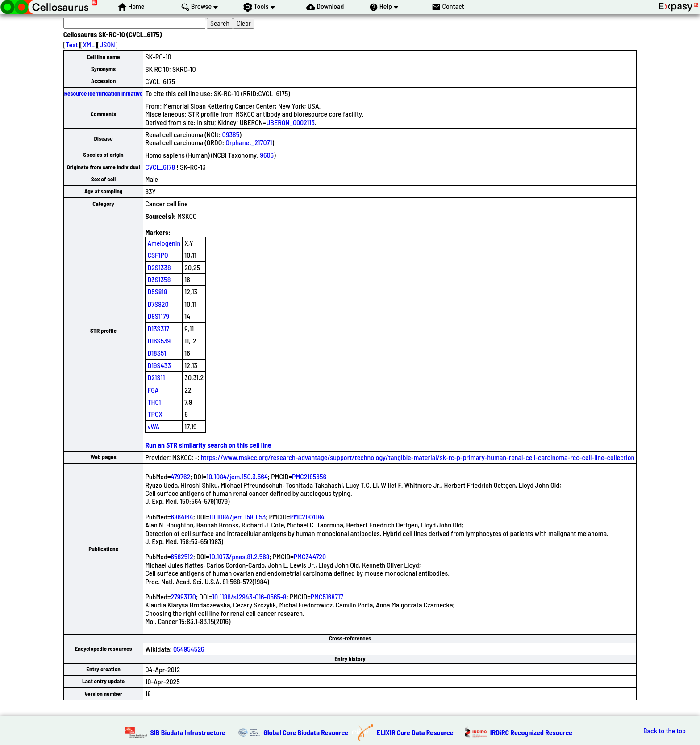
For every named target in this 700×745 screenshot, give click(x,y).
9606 (267, 155)
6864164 (182, 517)
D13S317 (158, 329)
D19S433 (159, 365)
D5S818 (157, 291)
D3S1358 (159, 279)
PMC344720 (310, 556)
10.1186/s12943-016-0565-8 (249, 596)
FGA (153, 390)
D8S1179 (158, 316)
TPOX (155, 414)
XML (89, 44)
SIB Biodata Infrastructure (188, 732)
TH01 (154, 402)
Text (72, 44)
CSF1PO (158, 255)
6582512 (182, 556)
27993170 (183, 596)
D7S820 (158, 304)
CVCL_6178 (160, 167)
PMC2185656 (309, 476)
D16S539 (159, 341)
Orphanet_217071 (249, 142)
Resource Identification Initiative (104, 93)
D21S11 (156, 377)
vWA (153, 426)
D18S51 (157, 353)
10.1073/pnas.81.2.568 (240, 556)
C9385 (231, 134)
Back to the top (665, 731)
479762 (180, 476)
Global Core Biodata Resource (306, 732)
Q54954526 (189, 649)
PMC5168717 (327, 596)
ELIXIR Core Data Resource (415, 732)
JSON (107, 44)
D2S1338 (159, 267)
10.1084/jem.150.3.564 (237, 476)
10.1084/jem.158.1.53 (237, 517)
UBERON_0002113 (290, 122)
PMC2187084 (307, 517)
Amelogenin (164, 243)
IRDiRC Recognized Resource (531, 732)
